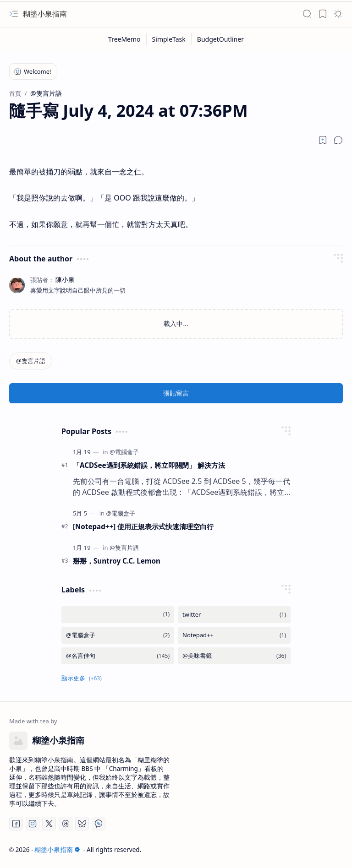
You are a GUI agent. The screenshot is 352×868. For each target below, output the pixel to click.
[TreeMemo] (125, 39)
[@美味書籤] (234, 656)
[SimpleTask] (169, 39)
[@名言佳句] (118, 656)
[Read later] (323, 140)
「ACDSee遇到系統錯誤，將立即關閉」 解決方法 (149, 465)
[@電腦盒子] (124, 452)
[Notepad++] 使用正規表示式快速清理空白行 (143, 526)
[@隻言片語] (31, 361)
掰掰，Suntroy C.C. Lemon (117, 561)
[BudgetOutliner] (220, 39)
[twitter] (234, 615)
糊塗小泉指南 (45, 14)
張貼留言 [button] (176, 393)
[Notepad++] (234, 635)
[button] (14, 14)
